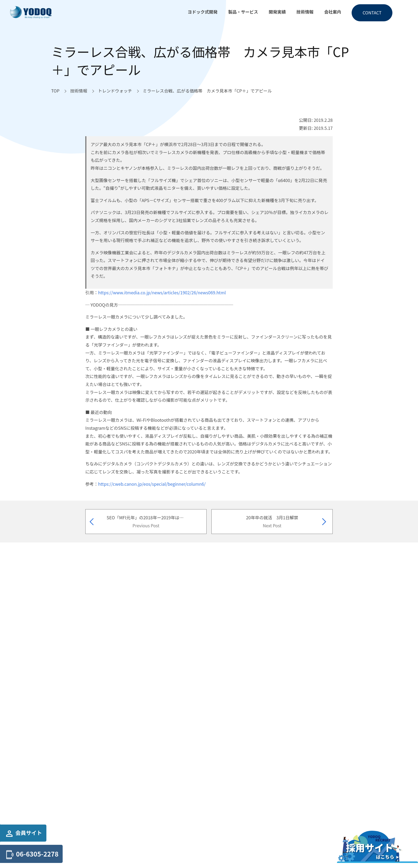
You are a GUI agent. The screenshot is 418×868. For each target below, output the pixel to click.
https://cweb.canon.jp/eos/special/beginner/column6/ (152, 484)
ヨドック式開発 (203, 12)
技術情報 (305, 12)
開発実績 (277, 12)
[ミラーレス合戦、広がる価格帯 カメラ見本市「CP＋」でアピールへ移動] (207, 91)
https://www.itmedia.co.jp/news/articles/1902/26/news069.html (162, 292)
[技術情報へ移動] (79, 91)
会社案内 (333, 12)
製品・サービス (243, 12)
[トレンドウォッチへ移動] (115, 91)
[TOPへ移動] (55, 91)
